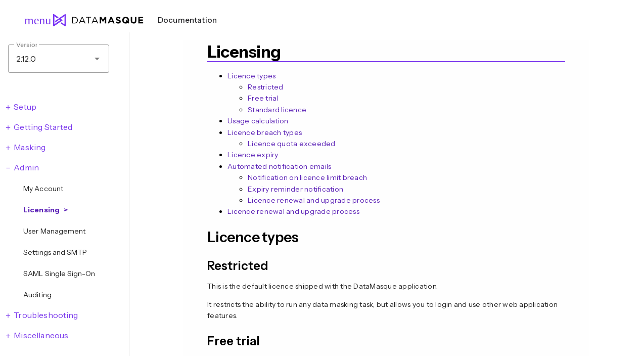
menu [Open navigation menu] (33, 20)
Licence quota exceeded (292, 144)
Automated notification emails (279, 166)
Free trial (263, 98)
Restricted (266, 87)
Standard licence (277, 110)
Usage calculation (258, 121)
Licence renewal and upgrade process (314, 200)
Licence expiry (253, 155)
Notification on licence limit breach (307, 177)
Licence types (251, 76)
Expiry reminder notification (295, 189)
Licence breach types (265, 132)
